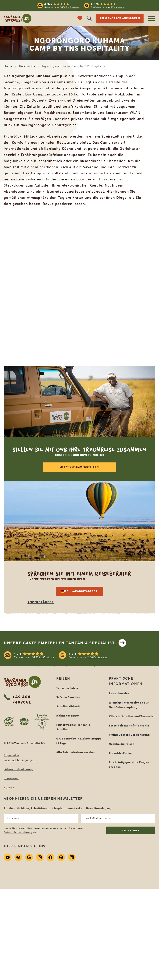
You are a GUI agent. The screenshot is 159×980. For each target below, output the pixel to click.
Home (8, 66)
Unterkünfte (27, 66)
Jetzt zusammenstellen (80, 467)
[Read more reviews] (81, 5)
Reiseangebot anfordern (120, 18)
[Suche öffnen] (89, 19)
